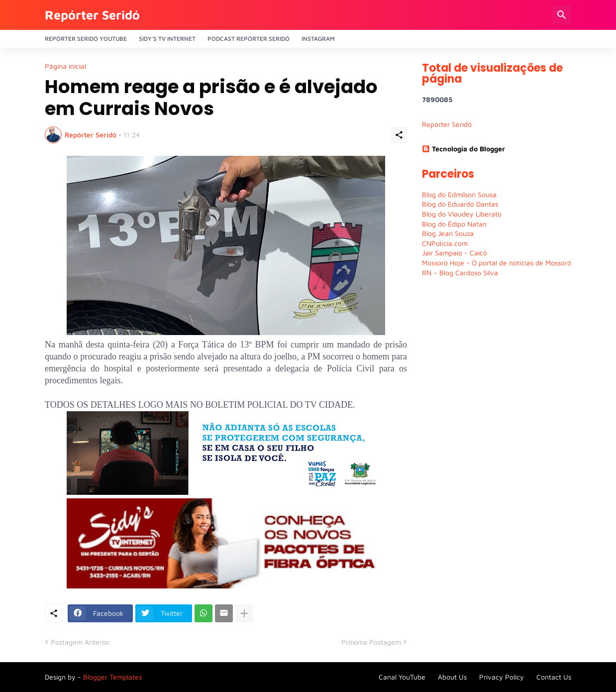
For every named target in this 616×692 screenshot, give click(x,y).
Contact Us (554, 677)
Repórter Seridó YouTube (86, 39)
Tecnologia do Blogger (463, 149)
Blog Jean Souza (448, 233)
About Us (452, 677)
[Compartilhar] (399, 135)
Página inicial (65, 66)
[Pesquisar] (562, 15)
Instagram (318, 39)
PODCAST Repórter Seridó (249, 39)
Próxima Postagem (371, 642)
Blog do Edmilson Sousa (459, 194)
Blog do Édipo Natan (454, 224)
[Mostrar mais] (244, 613)
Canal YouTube (402, 677)
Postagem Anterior (80, 642)
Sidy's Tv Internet (167, 39)
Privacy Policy (502, 677)
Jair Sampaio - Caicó (455, 253)
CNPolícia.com (445, 243)
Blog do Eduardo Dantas (460, 204)
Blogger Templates (112, 677)
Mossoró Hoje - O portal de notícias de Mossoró (497, 263)
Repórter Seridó (92, 15)
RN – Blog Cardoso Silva (460, 273)
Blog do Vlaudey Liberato (462, 214)
